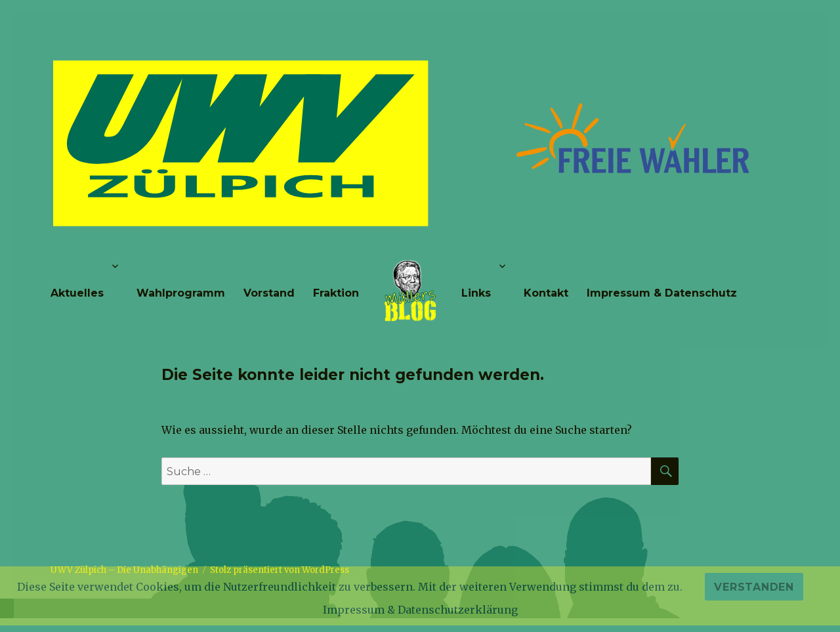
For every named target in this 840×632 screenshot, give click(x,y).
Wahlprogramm (181, 293)
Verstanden (754, 587)
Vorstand (269, 293)
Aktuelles (77, 293)
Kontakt (546, 293)
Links (476, 293)
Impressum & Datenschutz (662, 293)
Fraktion (336, 293)
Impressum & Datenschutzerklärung (420, 610)
